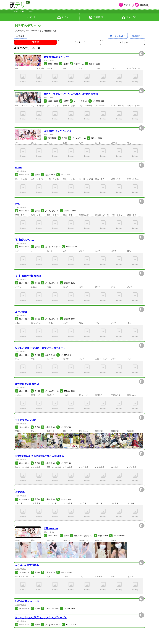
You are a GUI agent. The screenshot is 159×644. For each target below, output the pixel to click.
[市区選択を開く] (137, 36)
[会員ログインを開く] (122, 5)
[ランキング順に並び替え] (80, 42)
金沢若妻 (20, 492)
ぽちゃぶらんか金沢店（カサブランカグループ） (41, 618)
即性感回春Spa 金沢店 (27, 384)
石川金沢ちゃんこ (25, 240)
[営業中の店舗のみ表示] (17, 36)
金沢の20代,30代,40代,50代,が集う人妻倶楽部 (39, 456)
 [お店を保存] (141, 54)
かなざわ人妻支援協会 (27, 565)
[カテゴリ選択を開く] (118, 36)
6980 (18, 204)
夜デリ (17, 12)
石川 (24, 12)
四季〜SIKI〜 (51, 529)
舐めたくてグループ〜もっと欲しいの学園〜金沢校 (71, 94)
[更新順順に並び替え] (35, 42)
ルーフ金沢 (21, 312)
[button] (28, 60)
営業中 (20, 36)
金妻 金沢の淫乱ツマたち (57, 57)
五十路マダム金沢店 (26, 420)
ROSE (18, 168)
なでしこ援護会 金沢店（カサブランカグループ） (41, 348)
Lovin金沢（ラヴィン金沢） (59, 131)
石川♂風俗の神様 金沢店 (28, 276)
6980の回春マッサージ (27, 601)
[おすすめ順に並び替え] (124, 42)
